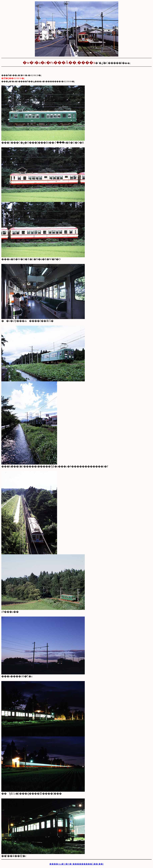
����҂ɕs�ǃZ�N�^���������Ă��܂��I (76, 864)
